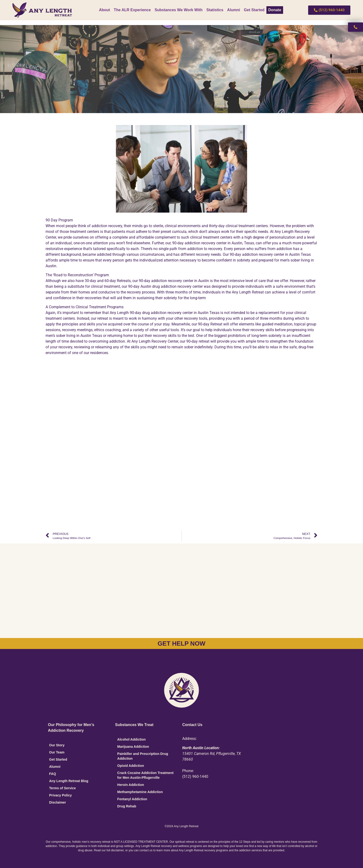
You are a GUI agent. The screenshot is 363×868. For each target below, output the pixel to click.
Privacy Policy (60, 795)
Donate (275, 10)
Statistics (215, 10)
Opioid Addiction (131, 766)
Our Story (57, 745)
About (104, 10)
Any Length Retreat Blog (69, 781)
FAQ (53, 774)
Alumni (233, 10)
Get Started (254, 10)
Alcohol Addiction (132, 739)
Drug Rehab (127, 806)
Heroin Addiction (131, 785)
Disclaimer (58, 802)
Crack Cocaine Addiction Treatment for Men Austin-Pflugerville (145, 775)
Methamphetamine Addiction (140, 792)
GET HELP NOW (181, 643)
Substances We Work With (179, 10)
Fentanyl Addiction (132, 799)
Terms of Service (62, 788)
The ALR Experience (132, 10)
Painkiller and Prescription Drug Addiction (143, 756)
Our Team (57, 752)
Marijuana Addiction (133, 747)
